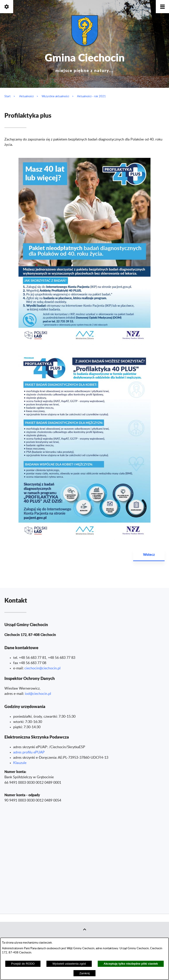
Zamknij (85, 973)
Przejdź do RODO (23, 964)
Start (7, 96)
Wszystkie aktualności (55, 96)
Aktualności (26, 96)
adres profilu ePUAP (29, 752)
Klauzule (20, 763)
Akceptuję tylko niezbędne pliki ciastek (131, 964)
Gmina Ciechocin (85, 61)
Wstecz (149, 554)
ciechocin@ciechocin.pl (42, 668)
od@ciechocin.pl (38, 694)
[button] (162, 7)
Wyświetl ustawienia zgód (69, 964)
